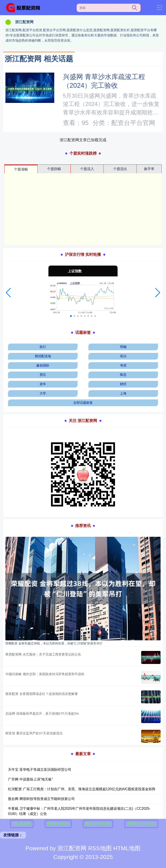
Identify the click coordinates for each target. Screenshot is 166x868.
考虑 (123, 365)
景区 (43, 375)
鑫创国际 (43, 365)
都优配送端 (43, 356)
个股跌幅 (54, 169)
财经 (123, 384)
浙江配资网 (22, 824)
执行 (43, 347)
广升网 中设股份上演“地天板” (30, 779)
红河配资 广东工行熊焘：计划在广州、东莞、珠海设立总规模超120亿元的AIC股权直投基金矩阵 (82, 789)
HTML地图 (127, 848)
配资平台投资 (58, 824)
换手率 (149, 169)
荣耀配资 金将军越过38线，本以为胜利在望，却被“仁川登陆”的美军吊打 (54, 643)
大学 (43, 393)
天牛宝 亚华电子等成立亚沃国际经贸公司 (40, 770)
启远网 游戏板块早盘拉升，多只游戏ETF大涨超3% (42, 713)
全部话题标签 (83, 403)
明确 (123, 347)
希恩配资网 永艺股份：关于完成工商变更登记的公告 (43, 654)
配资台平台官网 (98, 824)
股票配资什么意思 (141, 824)
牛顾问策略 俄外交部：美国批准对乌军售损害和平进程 (45, 674)
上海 (123, 393)
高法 (123, 356)
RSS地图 (100, 848)
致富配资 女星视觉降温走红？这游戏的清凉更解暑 (41, 694)
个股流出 (120, 169)
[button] (8, 293)
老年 (43, 384)
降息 (123, 375)
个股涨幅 (21, 169)
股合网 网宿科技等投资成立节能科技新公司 (41, 799)
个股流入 (87, 169)
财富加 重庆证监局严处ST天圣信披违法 (34, 733)
